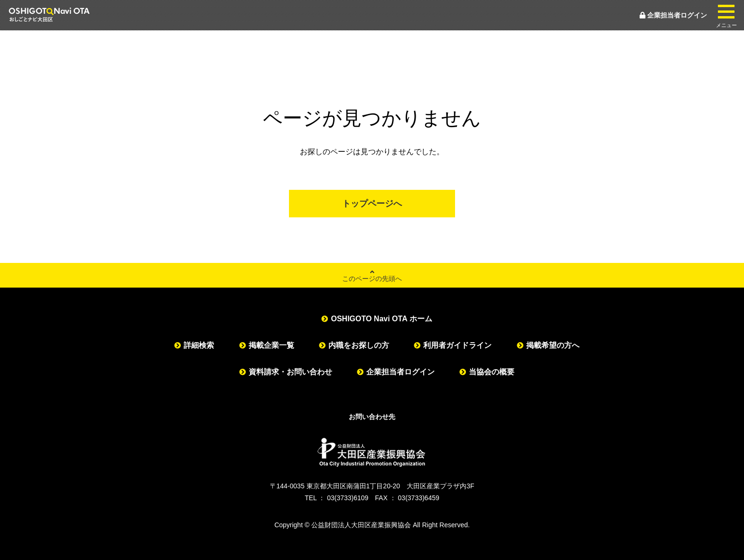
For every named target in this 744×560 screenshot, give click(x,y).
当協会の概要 (492, 372)
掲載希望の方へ (553, 345)
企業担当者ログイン (673, 15)
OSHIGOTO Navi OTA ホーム (381, 319)
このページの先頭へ (372, 275)
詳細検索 (199, 345)
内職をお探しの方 (359, 345)
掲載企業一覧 (271, 345)
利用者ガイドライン (457, 345)
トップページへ (372, 204)
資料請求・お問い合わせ (290, 372)
